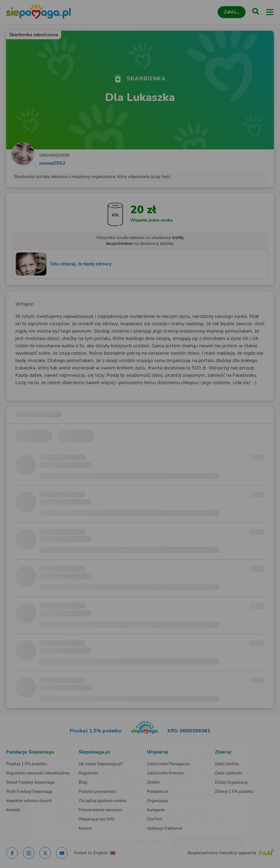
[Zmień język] (17, 741)
